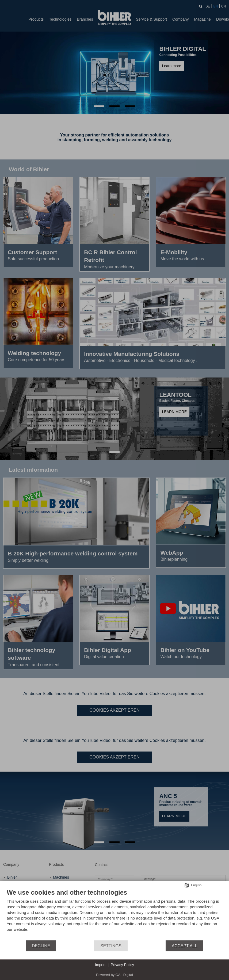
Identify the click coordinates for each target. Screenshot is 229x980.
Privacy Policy (122, 965)
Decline (41, 946)
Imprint (101, 965)
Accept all (184, 946)
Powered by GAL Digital (114, 975)
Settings (111, 946)
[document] (114, 914)
